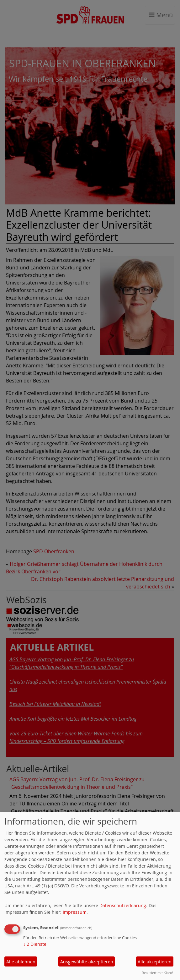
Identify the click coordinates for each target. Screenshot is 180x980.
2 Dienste (35, 944)
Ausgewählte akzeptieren (87, 962)
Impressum (75, 912)
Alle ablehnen (21, 962)
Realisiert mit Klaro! (157, 973)
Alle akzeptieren (155, 962)
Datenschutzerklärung (123, 905)
